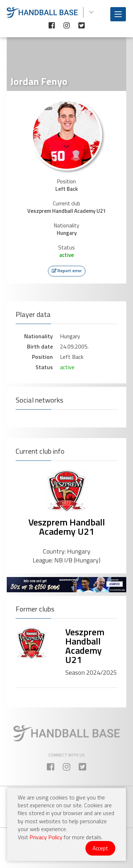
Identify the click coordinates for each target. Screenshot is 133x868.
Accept (100, 848)
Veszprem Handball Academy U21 (67, 527)
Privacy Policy (46, 837)
